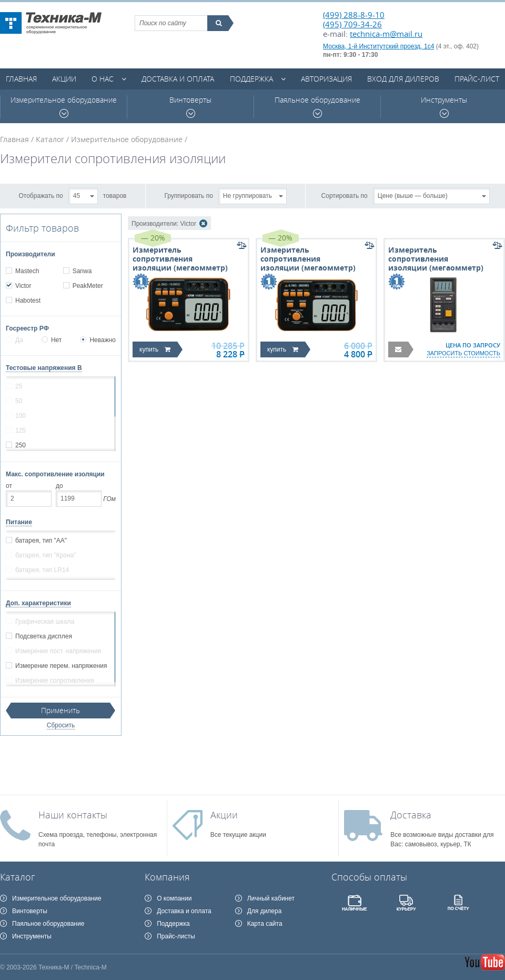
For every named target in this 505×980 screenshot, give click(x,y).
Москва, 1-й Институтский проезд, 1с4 (378, 46)
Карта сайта (265, 924)
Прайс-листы (176, 936)
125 (20, 431)
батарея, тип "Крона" (46, 555)
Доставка (411, 815)
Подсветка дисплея (43, 636)
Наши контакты (73, 815)
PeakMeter (88, 286)
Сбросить (61, 725)
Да (14, 340)
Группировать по (189, 195)
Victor (23, 286)
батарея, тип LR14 (42, 570)
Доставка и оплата (178, 79)
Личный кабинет (271, 898)
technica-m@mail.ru (386, 34)
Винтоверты (190, 107)
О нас (103, 79)
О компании (174, 898)
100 (20, 416)
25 (18, 386)
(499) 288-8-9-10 (354, 15)
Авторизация (326, 79)
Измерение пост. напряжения (58, 651)
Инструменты (444, 107)
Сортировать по (345, 195)
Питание (19, 522)
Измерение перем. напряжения (61, 666)
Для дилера (265, 911)
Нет (52, 340)
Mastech (27, 271)
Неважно (98, 340)
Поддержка (251, 79)
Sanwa (82, 271)
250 (20, 445)
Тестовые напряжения (44, 368)
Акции (64, 79)
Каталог (50, 139)
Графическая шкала (44, 622)
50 (18, 401)
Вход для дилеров (403, 79)
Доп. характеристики (38, 603)
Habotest (28, 301)
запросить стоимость (463, 353)
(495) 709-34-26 (352, 24)
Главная (21, 79)
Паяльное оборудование (317, 107)
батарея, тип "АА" (41, 541)
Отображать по (41, 195)
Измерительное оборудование (64, 107)
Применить (60, 710)
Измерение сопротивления (54, 681)
